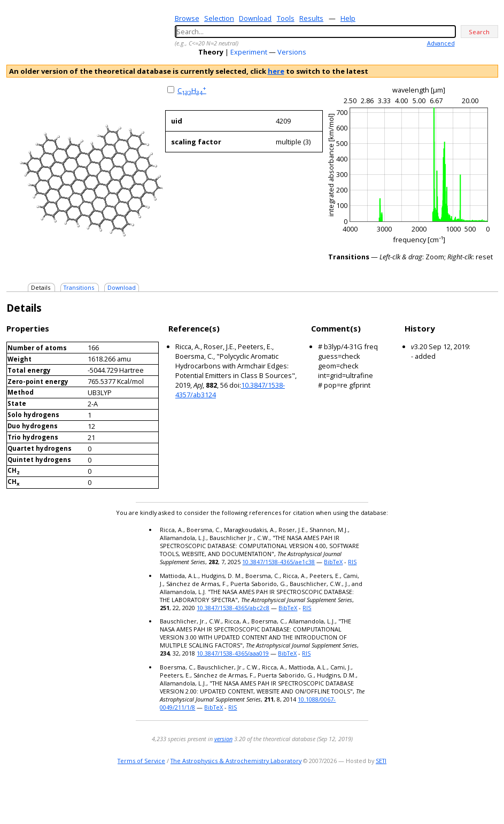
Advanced (441, 43)
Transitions (79, 287)
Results (311, 18)
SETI (381, 761)
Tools (286, 18)
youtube (476, 794)
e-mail (448, 794)
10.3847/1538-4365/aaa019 (233, 653)
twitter (460, 794)
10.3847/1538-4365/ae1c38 (278, 562)
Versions (292, 52)
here (276, 71)
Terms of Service (141, 761)
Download (255, 18)
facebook (491, 794)
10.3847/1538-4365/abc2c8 (233, 608)
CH (192, 90)
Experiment (249, 52)
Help (348, 18)
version (223, 739)
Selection (219, 18)
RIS (352, 562)
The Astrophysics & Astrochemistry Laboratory (236, 761)
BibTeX (333, 562)
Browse (187, 18)
